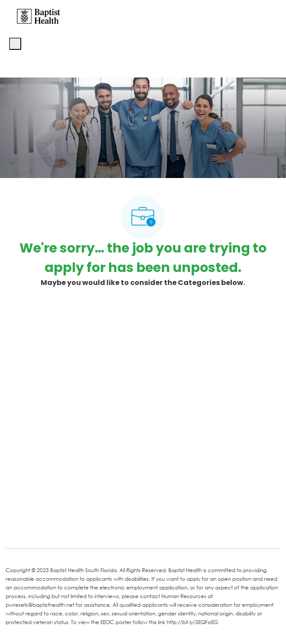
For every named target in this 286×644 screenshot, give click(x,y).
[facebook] (15, 528)
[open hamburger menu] (15, 44)
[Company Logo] (39, 16)
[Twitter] (80, 529)
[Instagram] (115, 529)
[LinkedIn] (45, 529)
